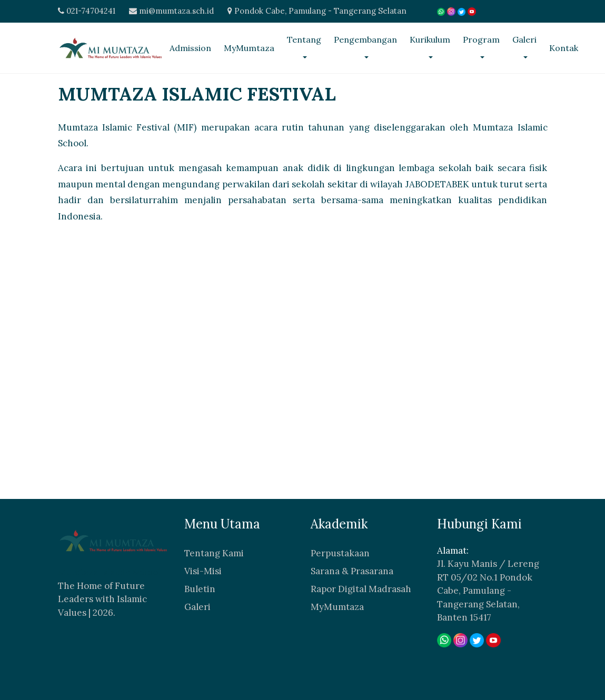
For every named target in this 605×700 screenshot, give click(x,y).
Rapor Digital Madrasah (361, 588)
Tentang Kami (214, 553)
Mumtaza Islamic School (109, 572)
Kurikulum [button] (430, 39)
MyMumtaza (249, 48)
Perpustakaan (340, 553)
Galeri (197, 606)
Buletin (200, 588)
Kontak (564, 48)
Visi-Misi (203, 571)
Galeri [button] (524, 39)
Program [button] (481, 39)
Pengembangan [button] (365, 39)
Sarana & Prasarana (352, 571)
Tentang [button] (304, 39)
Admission (190, 48)
